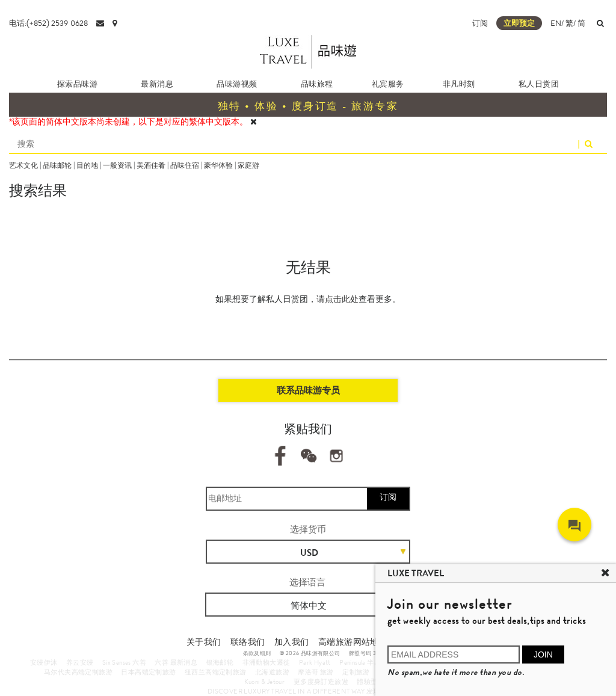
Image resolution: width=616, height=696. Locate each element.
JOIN (543, 654)
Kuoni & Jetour (265, 682)
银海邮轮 (220, 662)
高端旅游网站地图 (353, 642)
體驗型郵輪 (374, 682)
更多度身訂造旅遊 (321, 682)
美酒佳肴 (151, 165)
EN (556, 23)
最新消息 (157, 84)
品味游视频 (237, 84)
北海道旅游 (272, 672)
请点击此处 (337, 299)
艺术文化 (23, 165)
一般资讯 (117, 165)
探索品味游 (77, 84)
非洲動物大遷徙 (266, 662)
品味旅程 (317, 84)
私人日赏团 (539, 84)
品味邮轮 (57, 165)
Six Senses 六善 (124, 662)
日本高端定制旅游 (148, 672)
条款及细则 (257, 653)
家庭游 (248, 165)
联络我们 (248, 642)
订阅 (480, 23)
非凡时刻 (459, 84)
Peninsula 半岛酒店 (367, 662)
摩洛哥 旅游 (316, 672)
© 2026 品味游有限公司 (310, 653)
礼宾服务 (388, 84)
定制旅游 (356, 672)
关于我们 (204, 642)
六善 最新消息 (176, 662)
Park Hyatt (315, 662)
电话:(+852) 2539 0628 (48, 23)
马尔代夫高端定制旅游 (78, 672)
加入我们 (292, 642)
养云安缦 (80, 662)
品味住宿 (185, 165)
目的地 (87, 165)
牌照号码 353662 (371, 653)
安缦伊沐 (44, 662)
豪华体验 (218, 165)
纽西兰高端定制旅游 (216, 672)
